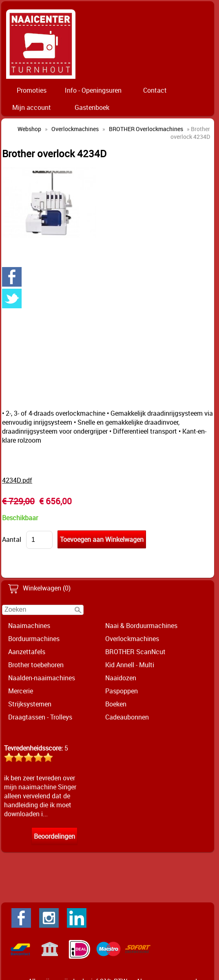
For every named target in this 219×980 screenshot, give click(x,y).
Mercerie (21, 691)
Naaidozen (121, 678)
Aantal (12, 539)
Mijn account (32, 107)
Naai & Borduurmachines (141, 626)
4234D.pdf (17, 480)
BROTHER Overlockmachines (146, 129)
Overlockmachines (132, 639)
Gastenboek (92, 107)
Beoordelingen (54, 836)
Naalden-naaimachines (42, 678)
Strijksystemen (30, 704)
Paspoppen (122, 691)
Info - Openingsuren (93, 90)
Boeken (116, 704)
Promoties (32, 90)
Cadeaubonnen (127, 717)
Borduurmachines (34, 639)
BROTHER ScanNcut (135, 652)
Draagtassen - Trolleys (40, 717)
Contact (155, 90)
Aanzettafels (27, 652)
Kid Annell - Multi (130, 665)
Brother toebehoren (36, 665)
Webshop (29, 129)
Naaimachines (29, 626)
